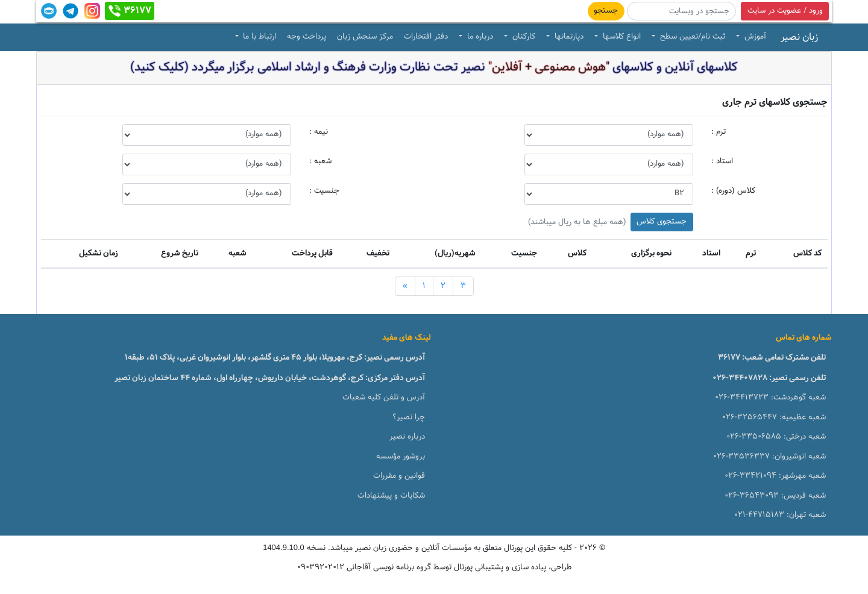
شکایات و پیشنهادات (391, 496)
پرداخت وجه (307, 37)
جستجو (606, 11)
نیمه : (319, 132)
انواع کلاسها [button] (621, 37)
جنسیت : (324, 191)
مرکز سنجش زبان (365, 37)
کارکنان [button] (523, 37)
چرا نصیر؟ (409, 417)
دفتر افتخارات (426, 37)
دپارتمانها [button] (568, 37)
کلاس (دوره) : (733, 191)
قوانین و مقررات (399, 476)
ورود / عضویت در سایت (785, 11)
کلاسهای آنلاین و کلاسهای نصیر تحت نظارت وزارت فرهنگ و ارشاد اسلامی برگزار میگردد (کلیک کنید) (434, 67)
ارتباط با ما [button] (258, 37)
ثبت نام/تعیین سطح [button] (691, 37)
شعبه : (320, 161)
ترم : (719, 132)
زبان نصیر (799, 37)
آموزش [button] (754, 37)
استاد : (722, 161)
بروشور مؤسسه (401, 457)
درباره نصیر (407, 437)
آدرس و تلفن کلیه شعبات (384, 398)
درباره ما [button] (479, 37)
